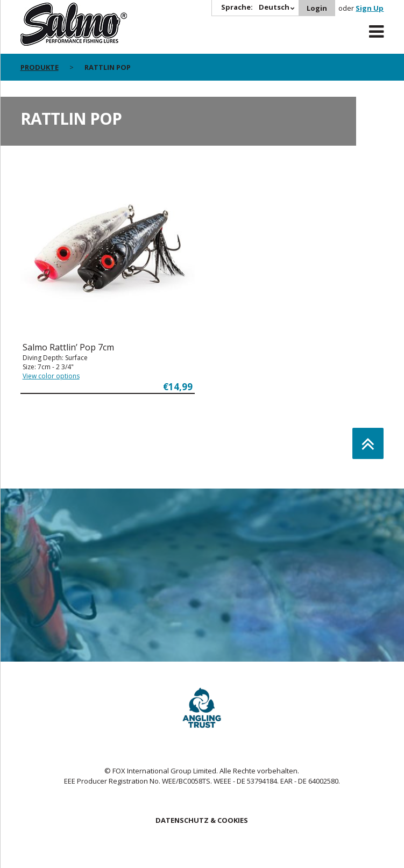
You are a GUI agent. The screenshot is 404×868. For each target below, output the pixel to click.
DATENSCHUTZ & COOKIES (202, 820)
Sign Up (370, 8)
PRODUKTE (40, 67)
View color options (51, 376)
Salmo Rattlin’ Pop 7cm (68, 347)
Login (317, 8)
